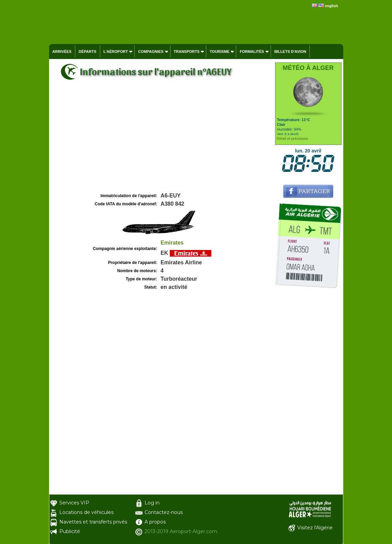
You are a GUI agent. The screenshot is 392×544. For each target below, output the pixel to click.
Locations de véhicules (86, 512)
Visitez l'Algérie (315, 528)
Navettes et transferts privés (93, 522)
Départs (88, 52)
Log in (152, 503)
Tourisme (220, 52)
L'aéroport (116, 52)
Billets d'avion (290, 52)
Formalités (252, 52)
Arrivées (62, 52)
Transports (187, 52)
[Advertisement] (161, 140)
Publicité (70, 531)
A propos (155, 522)
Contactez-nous (164, 512)
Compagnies (151, 52)
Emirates (172, 243)
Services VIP (74, 503)
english (331, 6)
